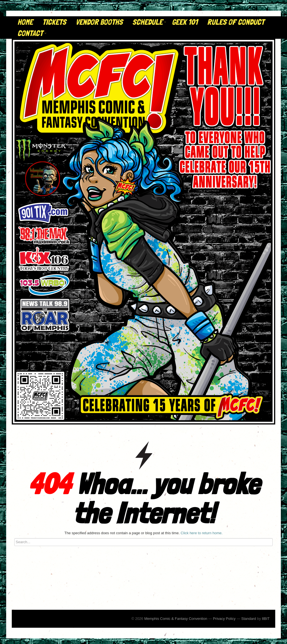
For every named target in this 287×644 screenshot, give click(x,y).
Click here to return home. (202, 533)
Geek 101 (185, 22)
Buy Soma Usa (12, 2)
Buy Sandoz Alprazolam (170, 2)
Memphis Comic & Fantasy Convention (176, 619)
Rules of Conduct (236, 22)
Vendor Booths (99, 22)
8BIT (266, 619)
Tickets (54, 22)
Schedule (149, 22)
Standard (249, 619)
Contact (32, 33)
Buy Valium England (41, 2)
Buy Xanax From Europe (79, 2)
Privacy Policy (224, 619)
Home (25, 22)
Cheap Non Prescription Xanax (125, 2)
